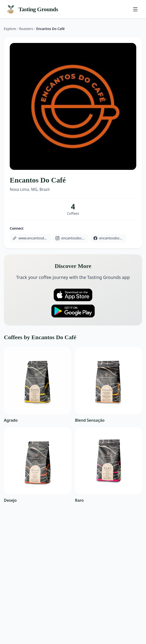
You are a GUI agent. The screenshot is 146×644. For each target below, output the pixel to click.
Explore (10, 29)
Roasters (26, 29)
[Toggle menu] (135, 9)
